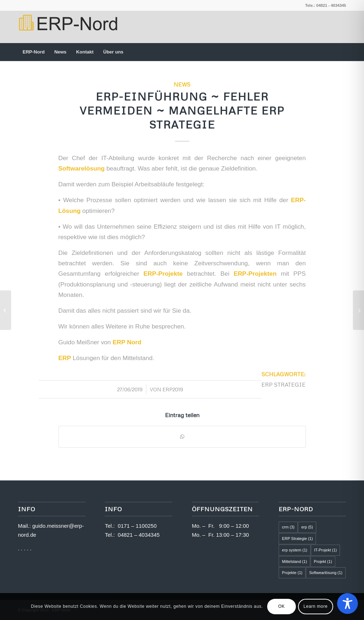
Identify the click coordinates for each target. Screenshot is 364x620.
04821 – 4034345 (139, 535)
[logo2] (68, 27)
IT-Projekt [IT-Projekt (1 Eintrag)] (326, 550)
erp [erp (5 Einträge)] (307, 527)
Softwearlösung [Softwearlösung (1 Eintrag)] (326, 573)
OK (282, 606)
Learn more (315, 606)
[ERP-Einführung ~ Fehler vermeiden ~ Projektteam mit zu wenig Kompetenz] (6, 310)
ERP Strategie (283, 384)
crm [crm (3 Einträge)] (288, 527)
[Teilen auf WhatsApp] (182, 437)
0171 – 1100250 (137, 526)
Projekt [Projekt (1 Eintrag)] (323, 561)
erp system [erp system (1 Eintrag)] (294, 550)
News (182, 84)
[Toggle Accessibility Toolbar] (348, 603)
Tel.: (111, 526)
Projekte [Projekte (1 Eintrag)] (292, 573)
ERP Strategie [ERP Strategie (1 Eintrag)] (297, 539)
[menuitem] (34, 52)
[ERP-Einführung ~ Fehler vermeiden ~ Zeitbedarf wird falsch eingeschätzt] (358, 310)
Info (113, 509)
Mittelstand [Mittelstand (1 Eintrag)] (294, 561)
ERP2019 (173, 389)
